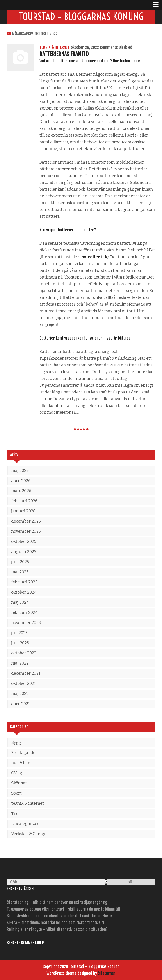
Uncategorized (25, 824)
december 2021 (26, 673)
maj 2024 (20, 602)
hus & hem (21, 763)
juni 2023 (20, 643)
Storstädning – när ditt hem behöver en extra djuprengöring (57, 902)
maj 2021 (20, 694)
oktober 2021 (24, 683)
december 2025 (26, 521)
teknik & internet (55, 47)
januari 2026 (23, 511)
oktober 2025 (24, 541)
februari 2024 (24, 612)
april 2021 (21, 704)
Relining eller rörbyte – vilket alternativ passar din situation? (57, 929)
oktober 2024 (24, 592)
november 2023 (26, 623)
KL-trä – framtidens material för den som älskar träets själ (55, 923)
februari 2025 (24, 582)
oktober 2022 (24, 653)
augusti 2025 (24, 552)
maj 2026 (20, 471)
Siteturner (107, 973)
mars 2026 (21, 491)
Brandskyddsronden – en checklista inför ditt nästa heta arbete (59, 916)
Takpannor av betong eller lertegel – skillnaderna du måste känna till (63, 909)
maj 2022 (20, 663)
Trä (14, 813)
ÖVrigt (17, 773)
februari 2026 (24, 501)
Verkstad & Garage (29, 834)
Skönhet (19, 783)
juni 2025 (20, 562)
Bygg (16, 742)
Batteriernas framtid (64, 54)
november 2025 (26, 531)
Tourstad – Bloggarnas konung (81, 17)
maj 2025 (20, 572)
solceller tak (95, 257)
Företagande (23, 753)
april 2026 (21, 481)
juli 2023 (19, 633)
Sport (16, 793)
